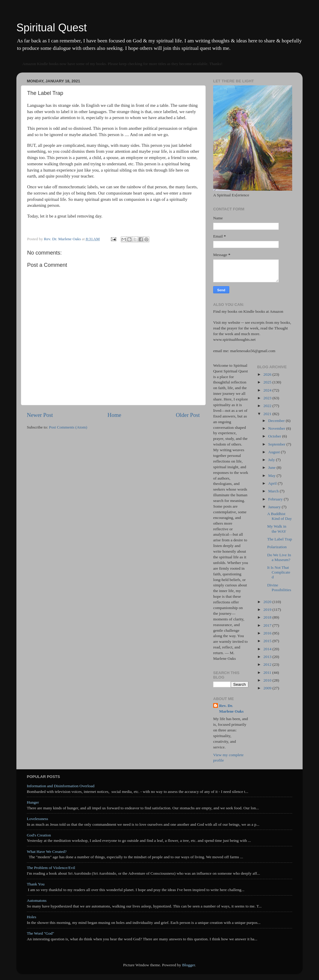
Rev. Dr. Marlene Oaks (231, 708)
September (277, 444)
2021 (268, 414)
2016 (268, 633)
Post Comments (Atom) (68, 427)
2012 (268, 664)
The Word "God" (40, 933)
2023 (268, 398)
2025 (268, 382)
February (276, 499)
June (272, 467)
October (275, 436)
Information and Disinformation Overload (61, 786)
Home (114, 415)
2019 (268, 610)
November (277, 428)
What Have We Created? (47, 852)
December (277, 421)
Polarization (277, 547)
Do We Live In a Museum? (279, 557)
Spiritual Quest (52, 28)
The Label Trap (279, 539)
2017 (268, 625)
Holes (32, 917)
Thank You (36, 884)
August (275, 452)
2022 (268, 406)
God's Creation (39, 835)
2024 (268, 390)
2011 (268, 672)
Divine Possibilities (279, 587)
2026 (268, 374)
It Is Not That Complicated (279, 572)
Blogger (189, 965)
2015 (268, 641)
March (274, 491)
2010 (268, 680)
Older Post (188, 415)
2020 (268, 602)
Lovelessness (37, 819)
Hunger (33, 802)
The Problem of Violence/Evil (51, 868)
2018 (268, 617)
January (275, 507)
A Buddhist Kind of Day (279, 516)
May (272, 476)
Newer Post (40, 415)
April (273, 483)
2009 (268, 688)
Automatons (37, 900)
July (272, 460)
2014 (268, 649)
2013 (268, 657)
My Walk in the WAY (277, 529)
